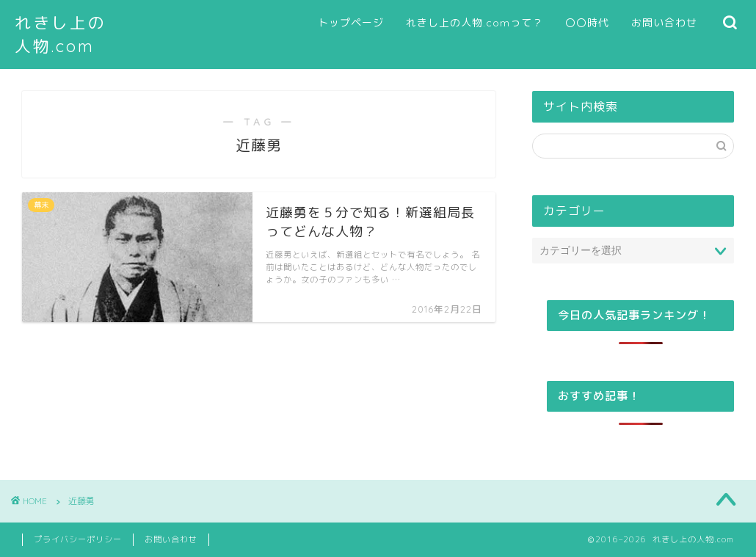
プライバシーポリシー (78, 539)
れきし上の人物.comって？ (475, 23)
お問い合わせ (664, 23)
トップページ (351, 23)
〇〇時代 (587, 23)
